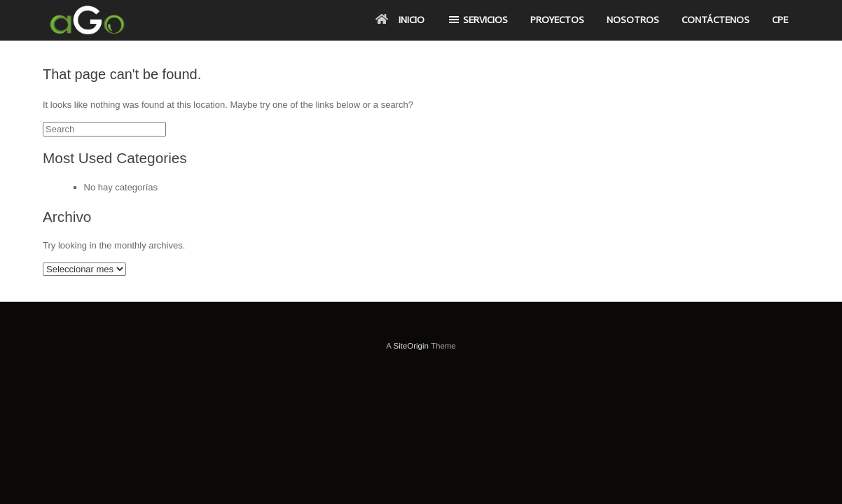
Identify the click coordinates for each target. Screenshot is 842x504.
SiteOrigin (411, 346)
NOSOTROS (633, 20)
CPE (780, 20)
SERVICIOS (477, 20)
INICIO (400, 20)
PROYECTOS (557, 20)
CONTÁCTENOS (716, 20)
